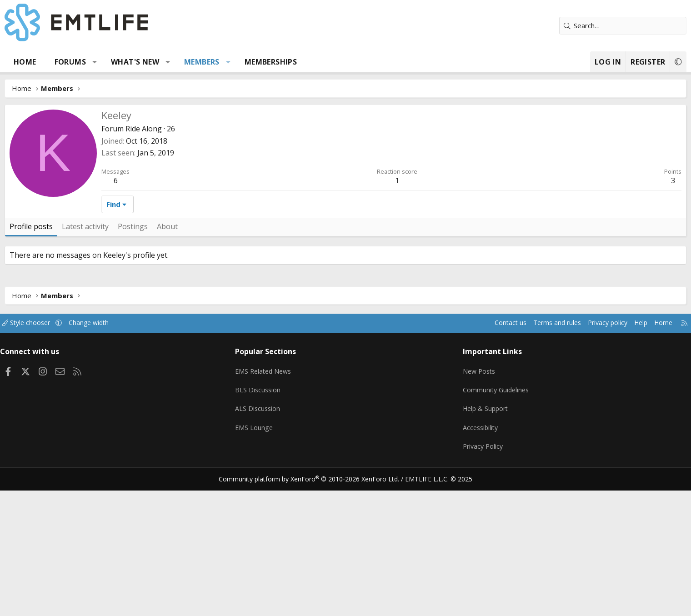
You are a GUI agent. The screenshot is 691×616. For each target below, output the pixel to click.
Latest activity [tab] (138, 363)
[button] (147, 62)
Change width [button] (153, 459)
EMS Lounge (274, 557)
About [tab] (220, 363)
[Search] (571, 26)
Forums (123, 62)
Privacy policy (543, 459)
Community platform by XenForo (315, 605)
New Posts (462, 504)
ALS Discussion (278, 540)
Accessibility (463, 557)
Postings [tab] (185, 363)
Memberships (323, 62)
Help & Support (468, 540)
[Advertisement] (345, 173)
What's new (187, 62)
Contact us (440, 459)
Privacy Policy (466, 575)
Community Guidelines (479, 522)
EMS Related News (285, 504)
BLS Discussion (278, 522)
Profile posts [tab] (83, 363)
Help (579, 459)
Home (77, 62)
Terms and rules (489, 459)
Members (254, 62)
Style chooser (88, 459)
